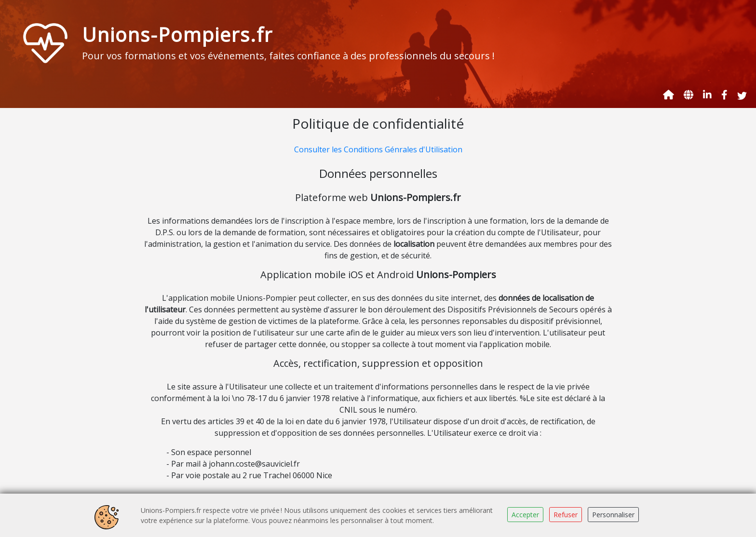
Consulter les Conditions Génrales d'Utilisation (378, 149)
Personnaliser (613, 515)
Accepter (525, 515)
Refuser (566, 515)
